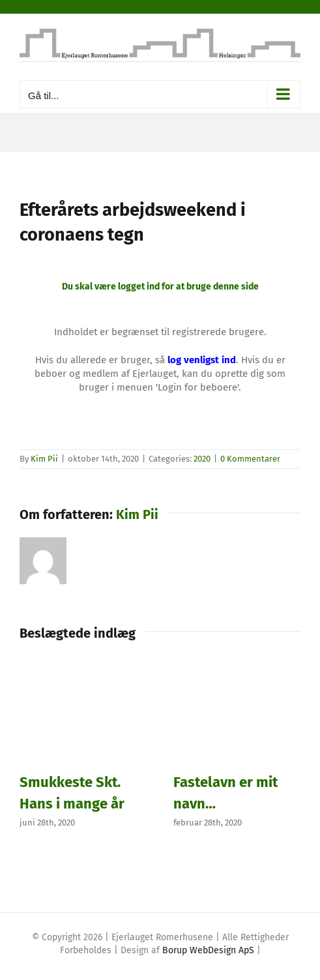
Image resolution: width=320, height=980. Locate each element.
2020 (202, 459)
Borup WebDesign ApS (208, 950)
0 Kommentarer (250, 459)
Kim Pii (44, 459)
